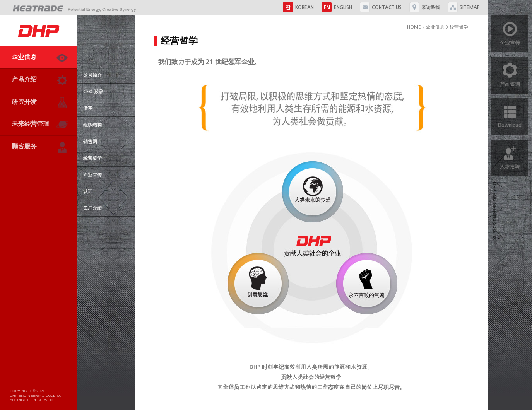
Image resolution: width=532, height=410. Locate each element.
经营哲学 (92, 158)
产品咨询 (510, 72)
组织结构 (92, 125)
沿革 (88, 108)
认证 (88, 191)
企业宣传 (92, 175)
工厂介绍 (92, 208)
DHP (39, 31)
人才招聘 (510, 155)
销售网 (90, 142)
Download (510, 113)
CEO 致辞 (93, 92)
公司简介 (92, 75)
